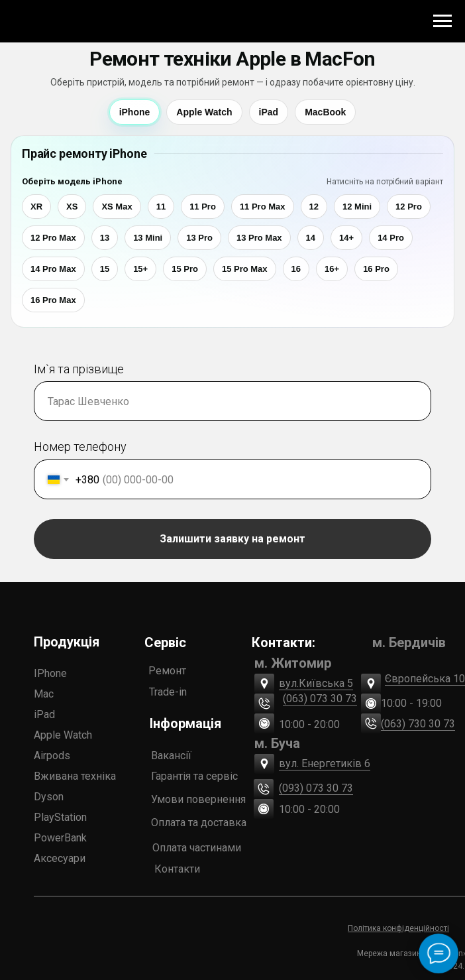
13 (105, 238)
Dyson (49, 797)
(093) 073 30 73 (316, 788)
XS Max (117, 207)
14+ (346, 238)
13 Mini (148, 238)
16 (296, 269)
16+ (332, 269)
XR (36, 207)
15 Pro (185, 269)
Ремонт (167, 671)
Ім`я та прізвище (79, 369)
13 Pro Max (259, 238)
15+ (140, 269)
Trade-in (168, 692)
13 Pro (199, 238)
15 (105, 269)
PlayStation (60, 817)
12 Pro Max (53, 238)
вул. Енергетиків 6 (325, 764)
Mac (44, 694)
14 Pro (391, 238)
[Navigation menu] (442, 21)
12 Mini (357, 207)
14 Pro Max (53, 269)
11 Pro (203, 207)
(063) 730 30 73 (418, 724)
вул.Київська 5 (316, 683)
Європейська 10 (425, 679)
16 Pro (376, 269)
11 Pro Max (263, 207)
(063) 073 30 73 (320, 699)
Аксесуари (60, 858)
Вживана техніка (75, 776)
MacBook (325, 112)
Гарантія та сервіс (194, 776)
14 (311, 238)
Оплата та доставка (199, 823)
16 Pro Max (53, 300)
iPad (269, 112)
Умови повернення (198, 799)
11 (161, 207)
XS (72, 207)
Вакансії (171, 756)
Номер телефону (80, 447)
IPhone (50, 673)
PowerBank (60, 838)
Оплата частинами (197, 848)
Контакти (177, 869)
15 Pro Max (245, 269)
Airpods (52, 756)
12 (314, 207)
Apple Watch (204, 112)
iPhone (135, 112)
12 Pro (409, 207)
